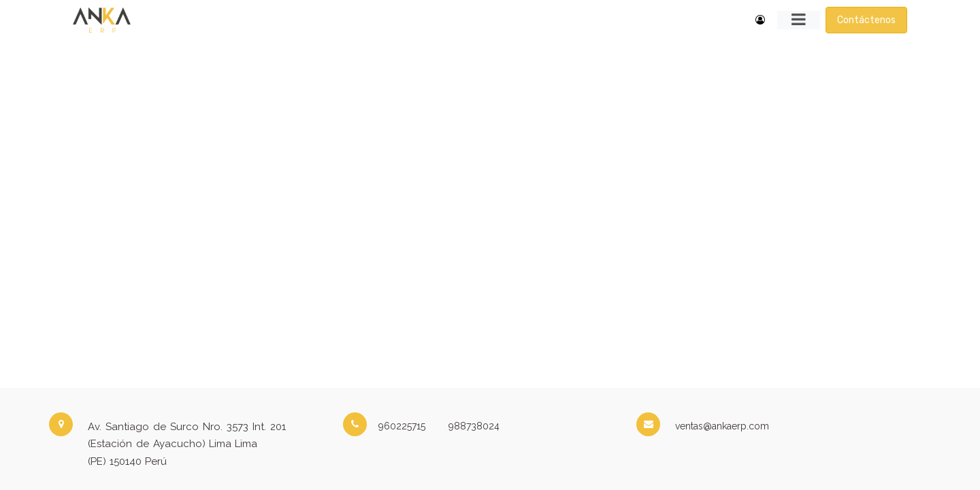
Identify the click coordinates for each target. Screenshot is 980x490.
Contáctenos (866, 20)
